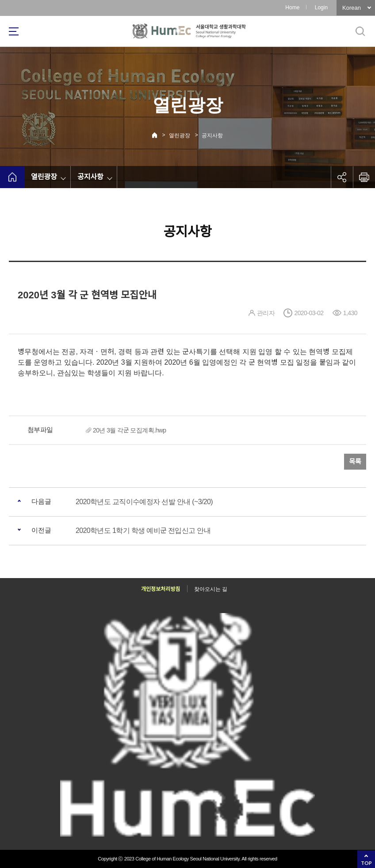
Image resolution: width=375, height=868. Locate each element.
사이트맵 (14, 31)
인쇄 (364, 177)
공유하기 (342, 177)
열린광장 (180, 135)
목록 (355, 461)
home (12, 177)
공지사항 (212, 135)
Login (321, 8)
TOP (366, 863)
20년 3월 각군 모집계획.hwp (130, 430)
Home (292, 8)
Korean (352, 8)
